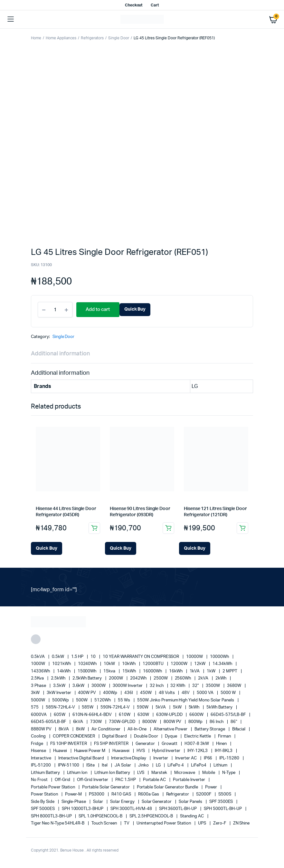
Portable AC (155, 780)
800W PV (173, 722)
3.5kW (60, 686)
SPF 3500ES (222, 802)
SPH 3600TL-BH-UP (179, 809)
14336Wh (41, 671)
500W (82, 700)
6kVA (79, 722)
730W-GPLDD (123, 722)
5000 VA (206, 693)
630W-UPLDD (170, 715)
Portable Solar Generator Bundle (168, 787)
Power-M (74, 794)
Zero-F (220, 823)
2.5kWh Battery (88, 678)
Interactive (42, 758)
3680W (235, 686)
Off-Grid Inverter (93, 780)
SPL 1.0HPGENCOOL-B (101, 816)
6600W (197, 715)
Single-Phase (74, 802)
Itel (105, 765)
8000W (150, 722)
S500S (225, 794)
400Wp (111, 693)
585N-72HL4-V (61, 707)
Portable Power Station (53, 787)
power (212, 787)
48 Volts (167, 693)
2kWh (221, 678)
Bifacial (239, 729)
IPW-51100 (69, 765)
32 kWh (178, 686)
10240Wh (88, 664)
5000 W (229, 693)
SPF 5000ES (43, 809)
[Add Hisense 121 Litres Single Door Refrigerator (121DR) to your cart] (195, 548)
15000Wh (88, 671)
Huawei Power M (90, 751)
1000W (38, 664)
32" (196, 686)
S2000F (204, 794)
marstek (160, 773)
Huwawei (121, 751)
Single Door (119, 38)
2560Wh (184, 678)
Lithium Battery (46, 773)
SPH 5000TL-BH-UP (223, 809)
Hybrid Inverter (167, 751)
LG (159, 765)
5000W (38, 700)
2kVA (204, 678)
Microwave (185, 773)
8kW (81, 729)
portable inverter (189, 780)
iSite (91, 765)
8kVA (64, 729)
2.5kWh (59, 678)
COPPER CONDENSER (75, 736)
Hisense (39, 751)
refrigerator (178, 794)
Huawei (61, 751)
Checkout (134, 5)
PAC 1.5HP (126, 780)
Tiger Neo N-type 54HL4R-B (58, 823)
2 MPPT (230, 671)
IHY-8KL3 (224, 751)
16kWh (176, 671)
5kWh (195, 707)
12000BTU (154, 664)
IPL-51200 (41, 765)
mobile (209, 773)
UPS (203, 823)
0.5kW (58, 657)
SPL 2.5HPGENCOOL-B (152, 816)
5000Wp (61, 700)
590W (143, 707)
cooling (39, 736)
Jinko (144, 765)
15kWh (130, 671)
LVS (141, 773)
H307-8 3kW (197, 744)
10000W (195, 657)
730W (96, 722)
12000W (180, 664)
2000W (116, 678)
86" (234, 722)
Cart (155, 5)
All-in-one (137, 729)
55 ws (124, 700)
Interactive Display (129, 758)
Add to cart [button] (94, 528)
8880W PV (42, 729)
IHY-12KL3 (198, 751)
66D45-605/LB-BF (49, 722)
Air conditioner (106, 729)
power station (45, 794)
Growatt (170, 744)
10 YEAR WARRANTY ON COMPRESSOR (141, 657)
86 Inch (217, 722)
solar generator (157, 802)
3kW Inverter (59, 693)
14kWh (64, 671)
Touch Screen (105, 823)
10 (94, 657)
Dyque (171, 736)
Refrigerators (92, 38)
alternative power (171, 729)
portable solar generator (106, 787)
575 (35, 707)
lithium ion (78, 773)
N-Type (229, 773)
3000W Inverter (128, 686)
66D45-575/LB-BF (229, 715)
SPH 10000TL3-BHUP (83, 809)
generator (146, 744)
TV (127, 823)
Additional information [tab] (60, 354)
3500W (213, 686)
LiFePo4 (199, 765)
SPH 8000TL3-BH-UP (52, 816)
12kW (200, 664)
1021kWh (62, 664)
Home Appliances (61, 38)
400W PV (87, 693)
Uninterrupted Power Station (164, 823)
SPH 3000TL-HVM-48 (132, 809)
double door (147, 736)
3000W (99, 686)
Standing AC (192, 816)
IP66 (209, 758)
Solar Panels (191, 802)
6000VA (39, 715)
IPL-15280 (230, 758)
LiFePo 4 (176, 765)
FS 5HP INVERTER (112, 744)
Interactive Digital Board (82, 758)
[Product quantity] (55, 310)
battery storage (210, 729)
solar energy (123, 802)
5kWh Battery (220, 707)
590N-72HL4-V (116, 707)
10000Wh (220, 657)
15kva (110, 671)
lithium (221, 765)
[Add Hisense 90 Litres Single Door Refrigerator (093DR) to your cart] (121, 548)
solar (99, 802)
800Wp (196, 722)
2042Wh (139, 678)
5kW (178, 707)
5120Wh (103, 700)
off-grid (63, 780)
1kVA (195, 671)
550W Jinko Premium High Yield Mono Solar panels (186, 700)
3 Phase (39, 686)
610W (125, 715)
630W (144, 715)
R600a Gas (149, 794)
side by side (43, 802)
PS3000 (97, 794)
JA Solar (123, 765)
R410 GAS (122, 794)
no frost (40, 780)
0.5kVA (38, 657)
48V (186, 693)
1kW (212, 671)
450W (146, 693)
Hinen (222, 744)
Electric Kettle (198, 736)
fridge (38, 744)
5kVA (161, 707)
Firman (225, 736)
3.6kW (79, 686)
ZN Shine (241, 823)
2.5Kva (38, 678)
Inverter (161, 758)
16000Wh (153, 671)
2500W (161, 678)
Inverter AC (186, 758)
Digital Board (115, 736)
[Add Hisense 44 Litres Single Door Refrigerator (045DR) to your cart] (47, 548)
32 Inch (157, 686)
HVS (141, 751)
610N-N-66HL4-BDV (93, 715)
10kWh (129, 664)
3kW (36, 693)
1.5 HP (78, 657)
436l (129, 693)
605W (60, 715)
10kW (110, 664)
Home (36, 38)
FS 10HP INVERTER (69, 744)
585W (88, 707)
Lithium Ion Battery (113, 773)
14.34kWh (223, 664)
